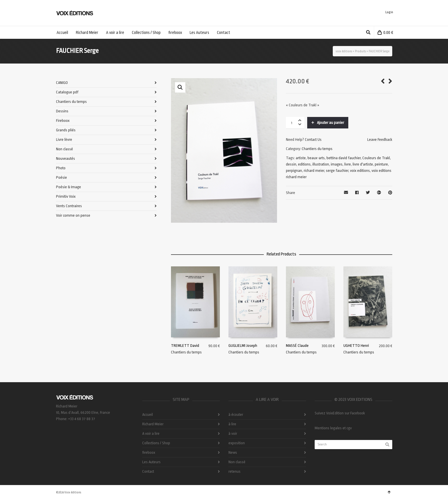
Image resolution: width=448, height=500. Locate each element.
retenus (234, 471)
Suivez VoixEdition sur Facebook (340, 413)
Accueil (148, 415)
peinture (381, 164)
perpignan (294, 171)
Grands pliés (66, 130)
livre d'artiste (363, 164)
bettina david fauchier (344, 158)
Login (389, 12)
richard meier (314, 171)
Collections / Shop (156, 443)
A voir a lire (151, 433)
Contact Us (313, 140)
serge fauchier (337, 171)
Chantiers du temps (317, 149)
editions (304, 164)
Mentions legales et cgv (333, 428)
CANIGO (62, 83)
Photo (61, 168)
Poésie (61, 177)
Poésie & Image (69, 187)
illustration (321, 164)
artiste (301, 158)
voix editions (360, 171)
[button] (180, 87)
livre (348, 164)
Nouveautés (66, 158)
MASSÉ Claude (297, 346)
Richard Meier (153, 424)
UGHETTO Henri (356, 346)
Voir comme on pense (73, 215)
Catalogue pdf (67, 92)
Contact (148, 471)
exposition (237, 443)
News (233, 452)
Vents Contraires (69, 206)
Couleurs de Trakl (376, 158)
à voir (233, 433)
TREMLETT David (185, 346)
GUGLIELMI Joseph (243, 346)
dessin (291, 164)
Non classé (65, 149)
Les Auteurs (151, 462)
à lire (232, 424)
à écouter (236, 415)
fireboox (149, 452)
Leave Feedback (380, 140)
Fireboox (63, 121)
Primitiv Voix (66, 196)
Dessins (62, 111)
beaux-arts (316, 158)
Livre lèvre (64, 140)
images (337, 164)
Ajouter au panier (330, 123)
